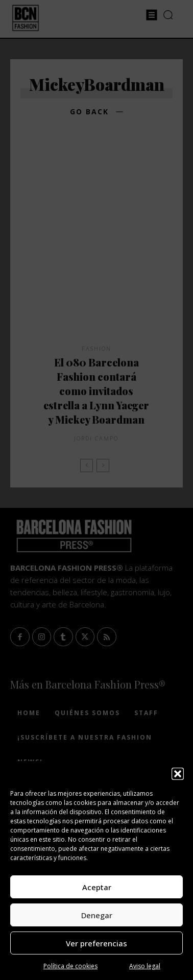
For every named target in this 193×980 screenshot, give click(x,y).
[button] (178, 774)
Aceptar (97, 887)
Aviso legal (145, 966)
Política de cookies (70, 966)
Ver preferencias (96, 943)
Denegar (97, 915)
